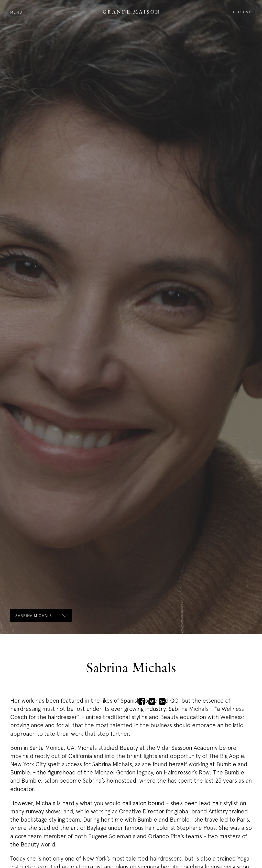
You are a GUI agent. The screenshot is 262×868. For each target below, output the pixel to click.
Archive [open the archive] (242, 12)
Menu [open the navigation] (16, 12)
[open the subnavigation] (41, 616)
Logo (131, 12)
